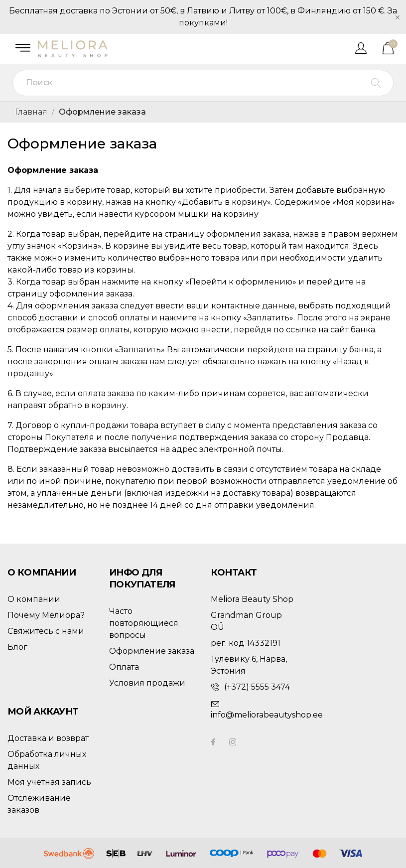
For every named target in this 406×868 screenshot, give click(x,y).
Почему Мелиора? (46, 615)
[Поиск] (203, 83)
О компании (34, 599)
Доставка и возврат (48, 738)
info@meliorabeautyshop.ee (267, 715)
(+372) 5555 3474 (257, 687)
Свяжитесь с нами (46, 631)
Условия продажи (147, 683)
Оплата (124, 667)
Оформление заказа (152, 651)
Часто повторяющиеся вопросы (144, 623)
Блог (17, 647)
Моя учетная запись (49, 782)
